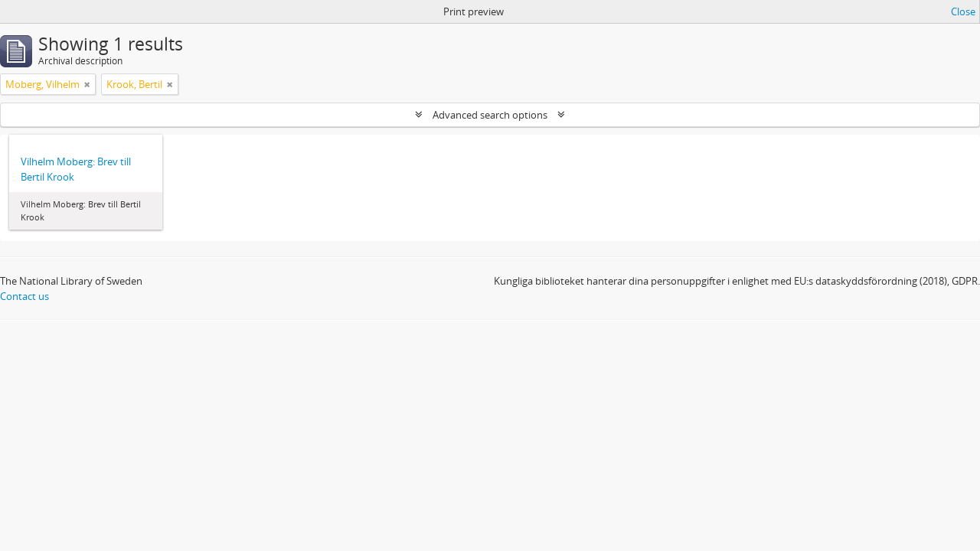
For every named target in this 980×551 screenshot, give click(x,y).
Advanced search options (490, 115)
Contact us (24, 296)
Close (963, 11)
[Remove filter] (87, 84)
